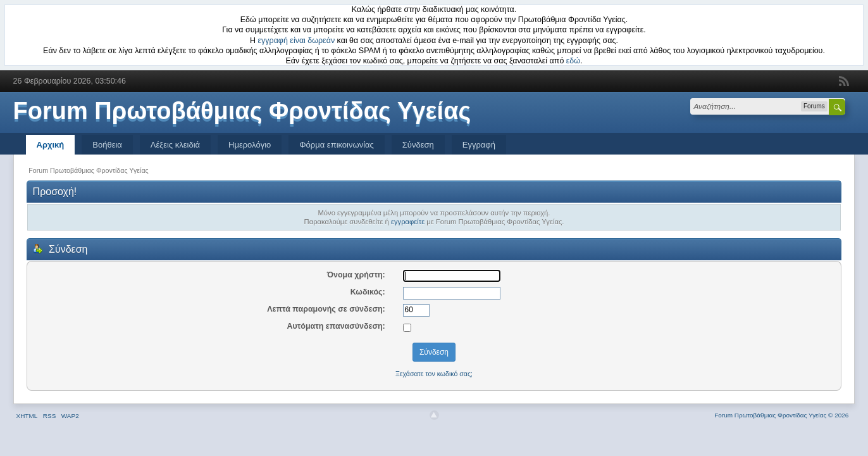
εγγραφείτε (408, 222)
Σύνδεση (418, 145)
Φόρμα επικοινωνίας (337, 145)
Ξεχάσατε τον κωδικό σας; (434, 374)
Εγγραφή (479, 145)
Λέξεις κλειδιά (175, 145)
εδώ (573, 61)
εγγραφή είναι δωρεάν (297, 41)
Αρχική (51, 145)
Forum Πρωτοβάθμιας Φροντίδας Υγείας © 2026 (781, 415)
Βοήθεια (107, 145)
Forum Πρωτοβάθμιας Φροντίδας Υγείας (242, 111)
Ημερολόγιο (250, 145)
